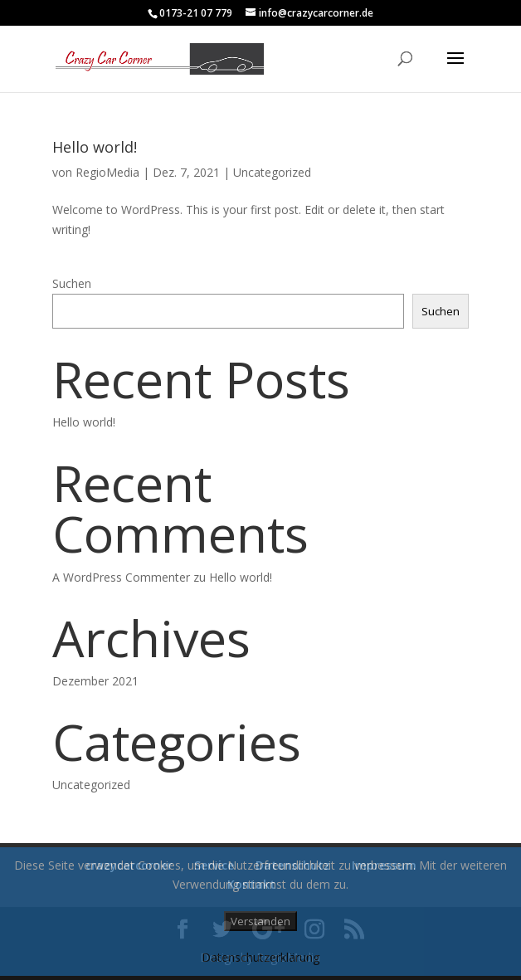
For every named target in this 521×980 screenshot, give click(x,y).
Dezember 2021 (95, 681)
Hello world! (95, 147)
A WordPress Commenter (121, 577)
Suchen (72, 283)
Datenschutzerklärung (260, 957)
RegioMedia (107, 172)
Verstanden (260, 921)
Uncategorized (272, 172)
